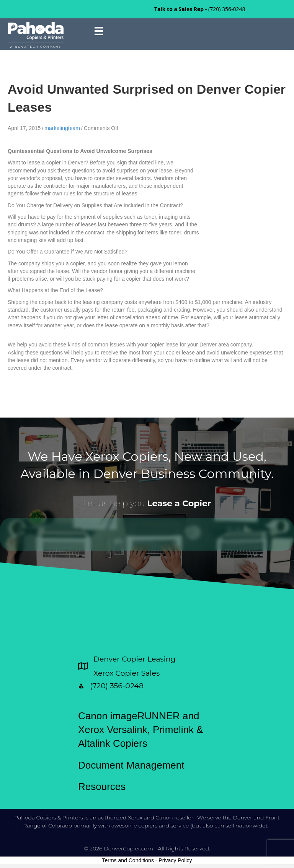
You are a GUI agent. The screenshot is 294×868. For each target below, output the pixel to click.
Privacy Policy (175, 860)
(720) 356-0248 (227, 9)
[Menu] (99, 31)
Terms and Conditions (128, 860)
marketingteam (62, 128)
